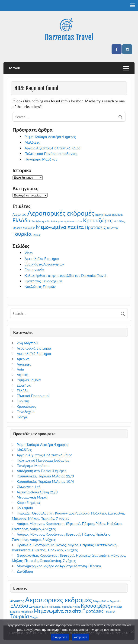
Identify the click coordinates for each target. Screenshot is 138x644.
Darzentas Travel (69, 37)
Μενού (15, 68)
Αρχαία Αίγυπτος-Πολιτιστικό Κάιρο (53, 148)
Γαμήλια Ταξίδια (29, 380)
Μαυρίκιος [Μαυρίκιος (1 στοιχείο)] (29, 228)
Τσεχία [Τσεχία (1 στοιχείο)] (36, 235)
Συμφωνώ (60, 637)
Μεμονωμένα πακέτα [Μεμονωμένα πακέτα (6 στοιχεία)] (60, 227)
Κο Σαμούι (25, 508)
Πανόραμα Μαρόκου (41, 159)
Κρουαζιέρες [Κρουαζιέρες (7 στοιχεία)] (98, 220)
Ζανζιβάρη (25, 571)
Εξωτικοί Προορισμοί (33, 396)
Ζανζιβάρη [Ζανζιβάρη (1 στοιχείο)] (38, 221)
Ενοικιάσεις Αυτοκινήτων (44, 264)
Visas (29, 253)
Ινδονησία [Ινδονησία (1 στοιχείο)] (57, 221)
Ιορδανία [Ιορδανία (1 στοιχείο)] (69, 221)
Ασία (20, 369)
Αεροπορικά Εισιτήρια (34, 348)
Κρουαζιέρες (26, 406)
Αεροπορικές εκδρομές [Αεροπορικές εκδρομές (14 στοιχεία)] (61, 213)
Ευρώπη (23, 401)
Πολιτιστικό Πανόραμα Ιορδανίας (51, 154)
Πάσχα (22, 417)
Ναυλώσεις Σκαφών (40, 287)
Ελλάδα (23, 391)
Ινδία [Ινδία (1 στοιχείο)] (47, 221)
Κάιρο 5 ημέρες (29, 502)
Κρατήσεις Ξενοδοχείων (43, 281)
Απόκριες (24, 364)
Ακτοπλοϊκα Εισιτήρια (42, 259)
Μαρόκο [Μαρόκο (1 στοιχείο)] (17, 228)
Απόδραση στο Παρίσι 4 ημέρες (41, 471)
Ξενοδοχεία (26, 412)
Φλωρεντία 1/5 (29, 487)
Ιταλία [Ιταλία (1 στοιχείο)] (79, 221)
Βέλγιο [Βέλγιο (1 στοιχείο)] (99, 215)
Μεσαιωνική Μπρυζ (32, 497)
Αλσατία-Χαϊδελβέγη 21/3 (37, 492)
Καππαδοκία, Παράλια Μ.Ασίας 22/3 (45, 476)
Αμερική (23, 359)
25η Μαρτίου (27, 343)
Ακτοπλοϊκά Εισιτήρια (34, 354)
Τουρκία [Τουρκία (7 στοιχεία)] (22, 234)
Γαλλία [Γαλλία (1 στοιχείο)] (108, 215)
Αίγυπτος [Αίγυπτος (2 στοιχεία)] (19, 214)
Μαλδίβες (32, 142)
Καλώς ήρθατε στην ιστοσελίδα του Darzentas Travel (65, 275)
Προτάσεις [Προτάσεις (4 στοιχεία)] (95, 227)
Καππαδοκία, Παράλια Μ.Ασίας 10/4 (45, 481)
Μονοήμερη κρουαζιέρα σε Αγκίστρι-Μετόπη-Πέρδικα (59, 566)
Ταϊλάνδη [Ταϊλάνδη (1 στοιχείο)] (112, 228)
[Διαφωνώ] (132, 632)
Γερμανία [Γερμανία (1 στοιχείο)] (117, 215)
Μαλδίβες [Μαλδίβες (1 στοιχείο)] (119, 221)
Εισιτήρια (24, 385)
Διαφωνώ (80, 637)
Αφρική (22, 375)
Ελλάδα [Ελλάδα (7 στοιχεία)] (22, 220)
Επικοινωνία (34, 270)
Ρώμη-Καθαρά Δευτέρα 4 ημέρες (50, 137)
